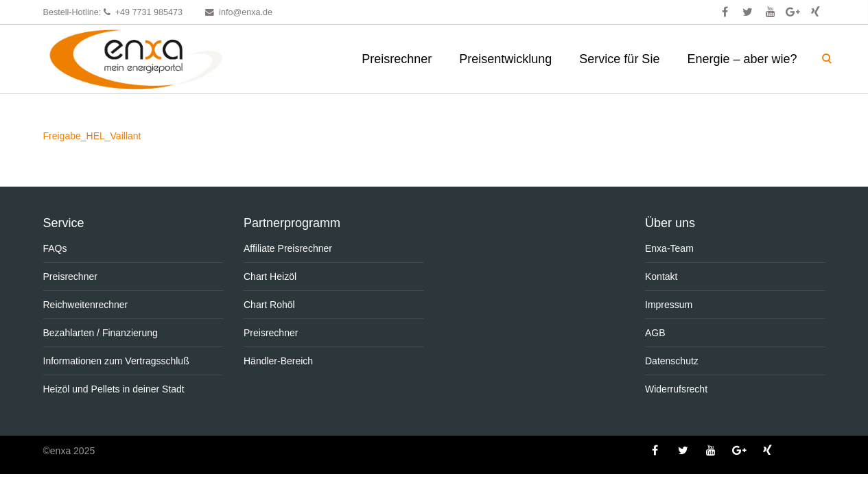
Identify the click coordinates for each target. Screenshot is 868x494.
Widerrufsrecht (676, 389)
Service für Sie (619, 59)
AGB (655, 333)
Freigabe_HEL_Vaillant (92, 136)
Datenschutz (672, 361)
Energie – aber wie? (742, 59)
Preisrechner (397, 59)
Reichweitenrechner (86, 305)
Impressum (669, 305)
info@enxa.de (246, 12)
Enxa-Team (669, 248)
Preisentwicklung (505, 59)
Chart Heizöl (270, 277)
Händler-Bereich (278, 361)
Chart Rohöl (269, 305)
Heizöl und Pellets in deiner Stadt (114, 389)
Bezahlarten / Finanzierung (101, 333)
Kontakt (661, 277)
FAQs (55, 248)
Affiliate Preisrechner (288, 248)
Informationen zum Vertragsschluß (116, 361)
